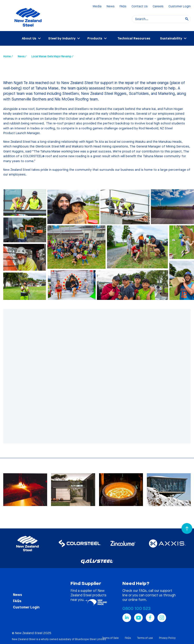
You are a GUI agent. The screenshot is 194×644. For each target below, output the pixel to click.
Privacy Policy (167, 638)
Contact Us (139, 7)
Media (97, 7)
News (111, 7)
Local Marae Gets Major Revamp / (52, 56)
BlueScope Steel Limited (91, 639)
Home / (8, 56)
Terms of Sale (110, 638)
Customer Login (180, 7)
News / (22, 56)
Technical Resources (134, 38)
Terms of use (145, 638)
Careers (158, 7)
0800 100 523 (136, 609)
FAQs (123, 7)
